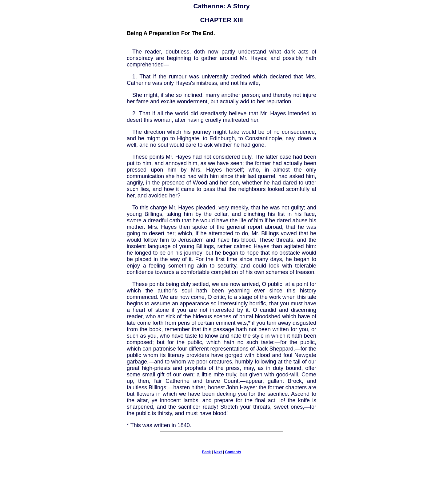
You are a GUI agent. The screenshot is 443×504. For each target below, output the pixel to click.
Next (218, 452)
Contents (233, 452)
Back (206, 452)
